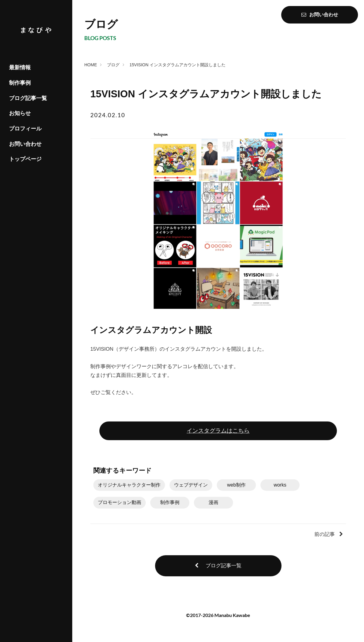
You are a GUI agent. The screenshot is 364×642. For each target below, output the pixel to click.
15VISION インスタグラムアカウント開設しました (177, 65)
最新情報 (20, 67)
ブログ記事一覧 (28, 98)
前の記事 (329, 534)
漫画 (213, 502)
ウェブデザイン (191, 485)
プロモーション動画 (120, 502)
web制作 (236, 485)
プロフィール (25, 129)
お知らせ (20, 113)
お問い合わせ (25, 144)
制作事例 (20, 83)
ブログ (113, 65)
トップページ (25, 159)
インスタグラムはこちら (218, 431)
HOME (91, 65)
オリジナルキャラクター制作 (129, 485)
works (280, 485)
